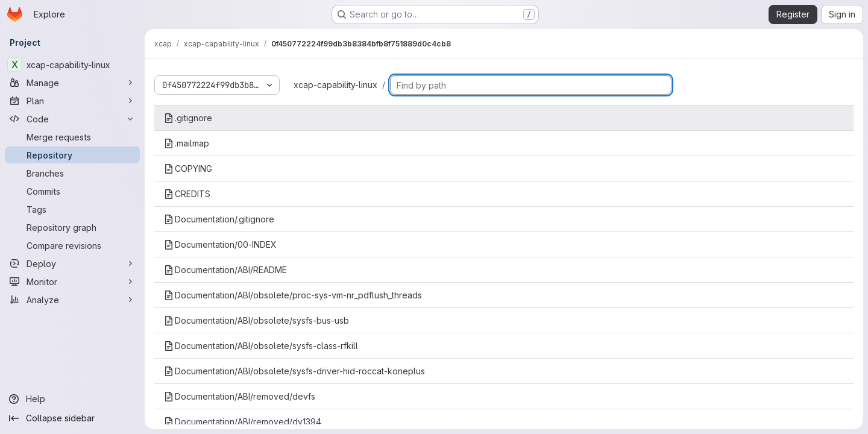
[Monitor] (72, 281)
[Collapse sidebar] (72, 418)
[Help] (72, 399)
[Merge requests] (72, 137)
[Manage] (72, 83)
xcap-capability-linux (335, 85)
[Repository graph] (72, 227)
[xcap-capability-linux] (72, 64)
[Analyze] (72, 300)
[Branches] (72, 173)
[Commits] (72, 191)
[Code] (72, 119)
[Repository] (72, 155)
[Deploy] (72, 263)
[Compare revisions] (72, 245)
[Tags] (72, 209)
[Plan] (72, 101)
